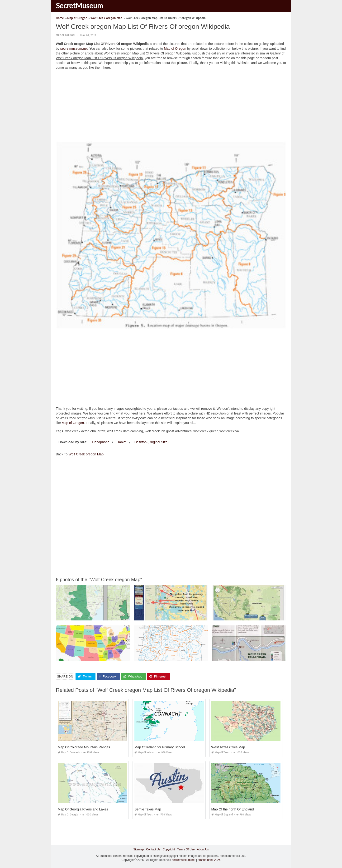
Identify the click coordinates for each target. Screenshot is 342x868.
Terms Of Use (186, 849)
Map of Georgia (68, 814)
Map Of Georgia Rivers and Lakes (83, 809)
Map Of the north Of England (233, 809)
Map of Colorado (69, 752)
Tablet (122, 442)
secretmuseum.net (74, 49)
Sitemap (138, 849)
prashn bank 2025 (209, 860)
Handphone (101, 442)
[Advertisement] (171, 107)
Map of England (222, 814)
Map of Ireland (144, 752)
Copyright (169, 849)
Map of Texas (221, 752)
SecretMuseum (79, 5)
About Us (203, 849)
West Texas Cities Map (228, 747)
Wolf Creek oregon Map (86, 454)
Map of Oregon (65, 35)
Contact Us (153, 849)
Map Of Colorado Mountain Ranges (84, 747)
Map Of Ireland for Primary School (160, 747)
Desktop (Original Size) (152, 442)
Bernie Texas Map (148, 809)
